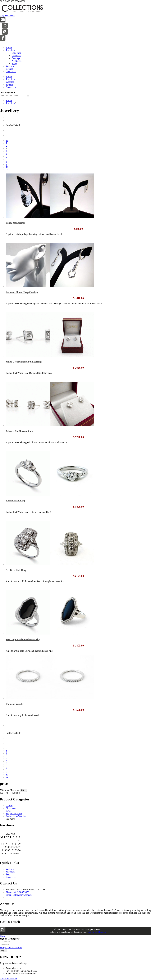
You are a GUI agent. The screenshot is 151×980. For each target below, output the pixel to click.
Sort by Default (13, 125)
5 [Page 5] (6, 154)
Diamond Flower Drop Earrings (22, 292)
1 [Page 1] (6, 143)
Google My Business (97, 932)
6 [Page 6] (6, 156)
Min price (5, 790)
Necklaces (17, 61)
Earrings (16, 58)
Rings (15, 64)
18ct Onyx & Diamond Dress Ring (23, 639)
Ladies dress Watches (16, 816)
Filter (23, 790)
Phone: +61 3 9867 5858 (17, 892)
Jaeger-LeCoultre (14, 814)
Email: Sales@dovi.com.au (19, 895)
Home (9, 48)
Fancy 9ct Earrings (16, 223)
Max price (15, 790)
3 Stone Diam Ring (15, 501)
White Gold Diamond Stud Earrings (24, 362)
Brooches (16, 53)
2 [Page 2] (6, 146)
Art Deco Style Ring (16, 570)
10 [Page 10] (7, 167)
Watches (10, 66)
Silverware (11, 808)
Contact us (11, 72)
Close (3, 936)
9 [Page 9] (6, 164)
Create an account (8, 979)
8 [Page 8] (6, 162)
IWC (8, 811)
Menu (3, 43)
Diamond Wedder (15, 704)
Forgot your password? (11, 948)
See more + (11, 819)
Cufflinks (16, 56)
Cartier (9, 806)
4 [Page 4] (6, 151)
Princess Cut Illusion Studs (20, 431)
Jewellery (10, 50)
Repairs (10, 69)
